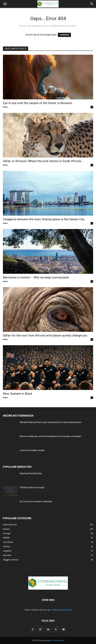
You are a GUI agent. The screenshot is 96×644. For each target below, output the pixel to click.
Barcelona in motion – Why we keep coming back (36, 277)
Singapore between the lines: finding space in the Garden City (44, 219)
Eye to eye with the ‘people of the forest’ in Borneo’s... (39, 103)
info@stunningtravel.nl (61, 610)
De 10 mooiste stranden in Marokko (36, 501)
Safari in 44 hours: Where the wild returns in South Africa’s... (43, 161)
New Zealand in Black (18, 394)
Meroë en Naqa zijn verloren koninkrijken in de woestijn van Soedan (50, 436)
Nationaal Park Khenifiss (31, 473)
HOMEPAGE (64, 35)
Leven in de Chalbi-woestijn (32, 450)
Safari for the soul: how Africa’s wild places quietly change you (45, 335)
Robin (5, 107)
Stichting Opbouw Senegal (32, 487)
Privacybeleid (58, 640)
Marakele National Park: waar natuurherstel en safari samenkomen (51, 422)
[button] (5, 4)
